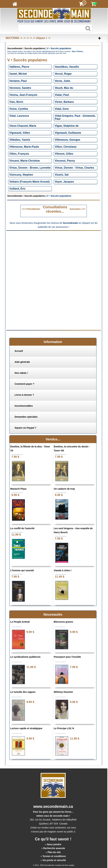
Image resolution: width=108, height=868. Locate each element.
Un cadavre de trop (64, 489)
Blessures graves (63, 622)
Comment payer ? (24, 384)
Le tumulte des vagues (23, 692)
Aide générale (22, 362)
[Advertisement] (53, 256)
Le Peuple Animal (20, 622)
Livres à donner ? (24, 395)
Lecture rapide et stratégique (26, 728)
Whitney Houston (63, 692)
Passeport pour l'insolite (67, 657)
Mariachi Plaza (18, 489)
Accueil (19, 351)
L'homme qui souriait (22, 570)
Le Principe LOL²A (64, 728)
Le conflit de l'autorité (22, 528)
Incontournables (24, 406)
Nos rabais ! (21, 373)
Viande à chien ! (63, 570)
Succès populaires (35, 48)
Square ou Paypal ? (25, 428)
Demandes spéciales (26, 417)
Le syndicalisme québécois (25, 657)
